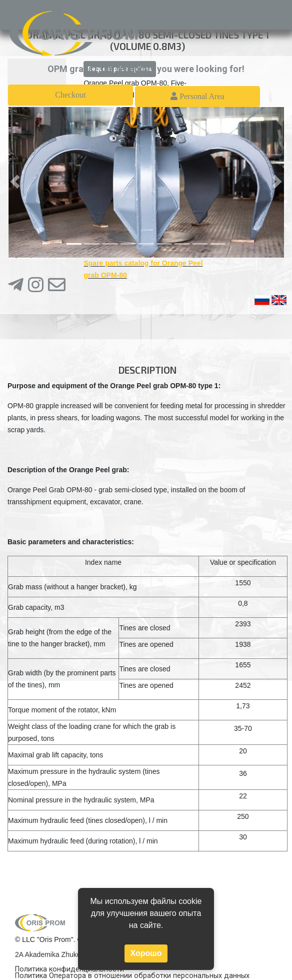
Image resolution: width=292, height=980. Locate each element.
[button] (15, 181)
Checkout (70, 95)
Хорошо (146, 953)
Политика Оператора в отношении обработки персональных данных (132, 976)
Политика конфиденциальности (69, 969)
